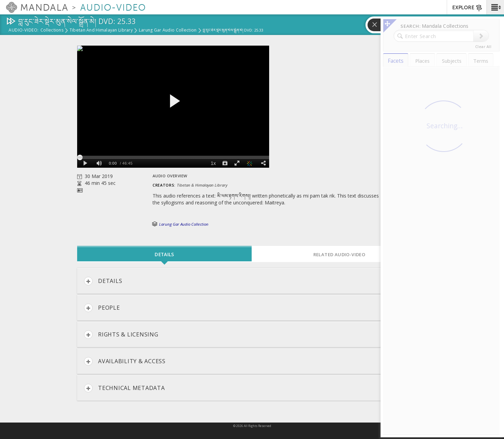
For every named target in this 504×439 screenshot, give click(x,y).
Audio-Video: (24, 31)
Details (103, 281)
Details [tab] (164, 254)
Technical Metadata (124, 388)
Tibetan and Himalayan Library (101, 31)
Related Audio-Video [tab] (339, 254)
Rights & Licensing (121, 335)
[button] (495, 7)
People (102, 308)
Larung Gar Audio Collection (168, 31)
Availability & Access (125, 361)
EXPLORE (467, 8)
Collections (52, 31)
